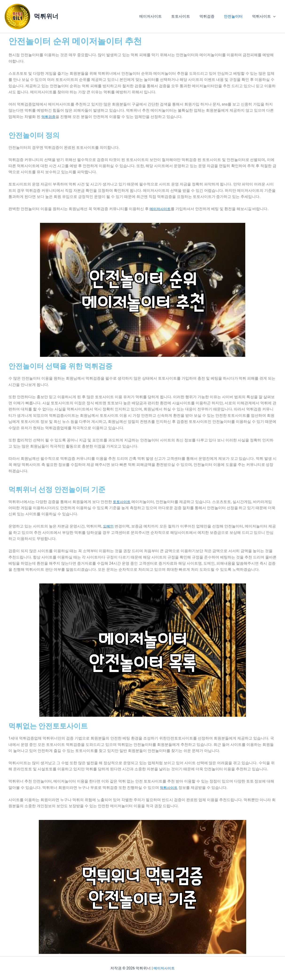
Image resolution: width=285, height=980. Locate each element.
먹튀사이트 (265, 16)
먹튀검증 (212, 16)
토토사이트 (187, 16)
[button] (274, 16)
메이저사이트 (159, 16)
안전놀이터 (236, 16)
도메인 (109, 526)
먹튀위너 (46, 16)
